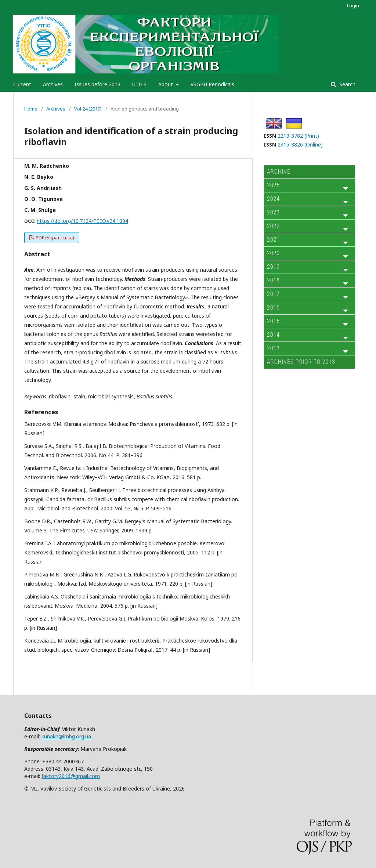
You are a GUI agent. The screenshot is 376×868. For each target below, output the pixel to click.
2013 (273, 348)
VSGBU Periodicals (212, 84)
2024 (273, 199)
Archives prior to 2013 (301, 362)
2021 (273, 240)
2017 (273, 294)
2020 (273, 253)
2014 (273, 335)
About (166, 84)
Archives (53, 84)
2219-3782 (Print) (298, 136)
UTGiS (139, 84)
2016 (273, 308)
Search (347, 84)
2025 (273, 185)
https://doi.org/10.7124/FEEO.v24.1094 (82, 221)
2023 (273, 212)
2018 (273, 280)
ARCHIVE (279, 172)
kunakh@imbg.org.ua (66, 736)
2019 (273, 267)
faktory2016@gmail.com (71, 776)
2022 (273, 226)
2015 (273, 321)
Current (22, 84)
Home (31, 109)
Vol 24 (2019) (88, 109)
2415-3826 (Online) (300, 144)
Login (353, 6)
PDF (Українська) (54, 238)
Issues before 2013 (97, 84)
